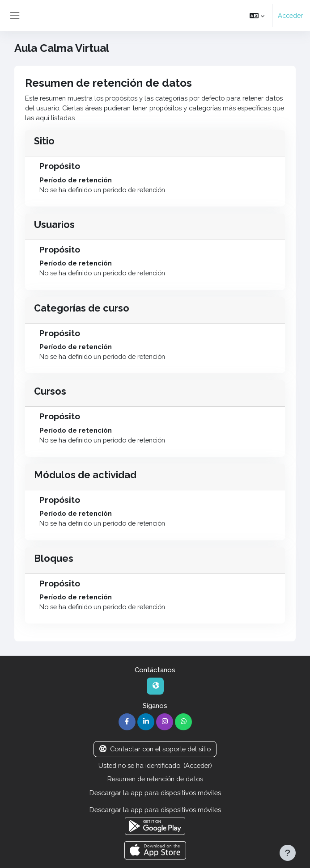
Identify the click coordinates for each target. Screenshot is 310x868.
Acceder (290, 15)
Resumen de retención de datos (155, 779)
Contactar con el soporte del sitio (155, 749)
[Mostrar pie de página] (288, 853)
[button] (257, 16)
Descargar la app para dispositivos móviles (155, 793)
